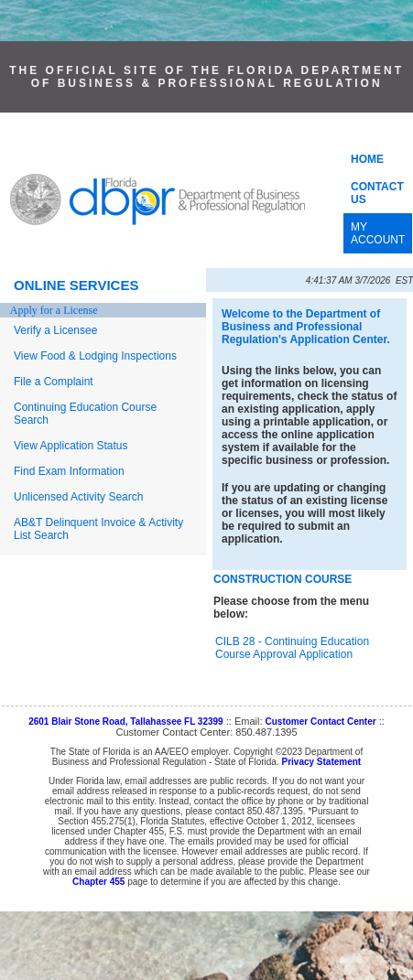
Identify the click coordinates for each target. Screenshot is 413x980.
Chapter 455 (98, 882)
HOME (367, 159)
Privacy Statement (321, 762)
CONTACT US (377, 193)
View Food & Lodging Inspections (95, 356)
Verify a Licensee (55, 330)
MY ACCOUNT (378, 233)
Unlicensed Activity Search (78, 497)
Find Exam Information (69, 471)
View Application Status (71, 446)
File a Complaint (54, 382)
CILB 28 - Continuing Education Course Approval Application (292, 648)
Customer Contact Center (321, 722)
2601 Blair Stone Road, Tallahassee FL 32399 (126, 722)
